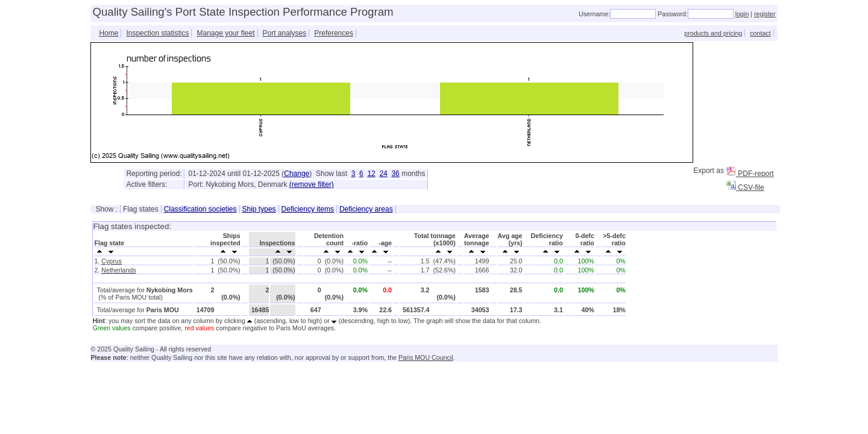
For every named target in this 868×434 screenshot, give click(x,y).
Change (297, 174)
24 (383, 174)
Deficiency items (308, 209)
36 (395, 174)
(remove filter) (312, 184)
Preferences (334, 33)
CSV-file (745, 187)
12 (371, 174)
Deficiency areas (366, 209)
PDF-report (750, 174)
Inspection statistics (157, 33)
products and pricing (713, 33)
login (742, 14)
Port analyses (285, 33)
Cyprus (112, 261)
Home (108, 33)
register (765, 14)
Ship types (259, 209)
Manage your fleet (225, 33)
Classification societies (200, 209)
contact (760, 33)
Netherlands (118, 270)
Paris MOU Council (426, 357)
